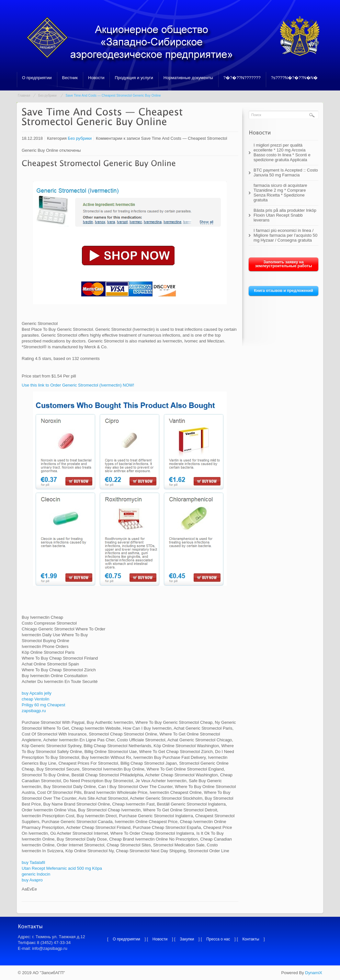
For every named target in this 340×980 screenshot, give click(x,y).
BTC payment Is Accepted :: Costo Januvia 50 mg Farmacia (286, 173)
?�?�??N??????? (242, 78)
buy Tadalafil (33, 862)
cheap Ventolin (35, 699)
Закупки (187, 939)
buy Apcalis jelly (37, 693)
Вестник (70, 78)
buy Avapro (32, 880)
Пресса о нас (218, 939)
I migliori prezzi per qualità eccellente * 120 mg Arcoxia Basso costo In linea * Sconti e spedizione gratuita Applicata (282, 152)
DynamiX (314, 973)
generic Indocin (36, 874)
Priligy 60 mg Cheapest (43, 705)
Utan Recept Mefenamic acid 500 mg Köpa (62, 868)
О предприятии (37, 78)
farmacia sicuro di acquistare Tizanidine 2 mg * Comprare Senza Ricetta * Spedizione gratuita (280, 193)
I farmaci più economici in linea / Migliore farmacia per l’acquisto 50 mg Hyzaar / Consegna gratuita (285, 235)
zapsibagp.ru (34, 711)
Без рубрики (47, 96)
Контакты (251, 939)
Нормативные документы (188, 78)
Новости (96, 78)
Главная (24, 96)
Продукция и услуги (134, 78)
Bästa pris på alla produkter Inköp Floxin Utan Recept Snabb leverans (285, 215)
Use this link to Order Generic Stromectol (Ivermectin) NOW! (78, 385)
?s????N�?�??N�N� (295, 78)
